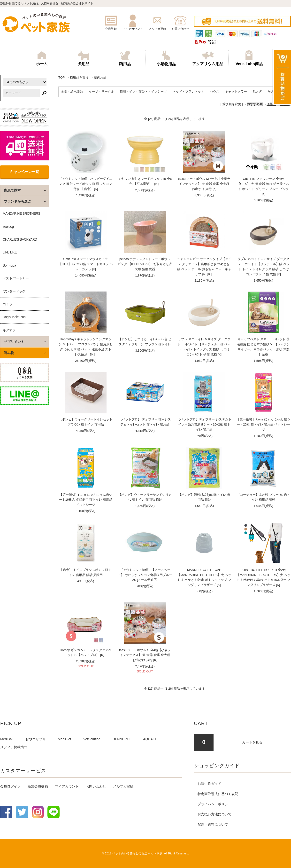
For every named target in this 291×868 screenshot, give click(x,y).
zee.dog (8, 227)
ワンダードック (14, 291)
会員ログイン (10, 786)
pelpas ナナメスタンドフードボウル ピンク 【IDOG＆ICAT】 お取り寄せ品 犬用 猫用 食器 (145, 264)
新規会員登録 (38, 786)
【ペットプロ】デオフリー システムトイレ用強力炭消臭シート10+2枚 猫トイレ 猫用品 (204, 424)
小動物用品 (166, 58)
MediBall (7, 739)
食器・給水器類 (72, 91)
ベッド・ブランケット (188, 91)
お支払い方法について (214, 814)
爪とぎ (257, 91)
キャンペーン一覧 (24, 172)
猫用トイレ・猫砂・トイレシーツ (143, 91)
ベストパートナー (16, 278)
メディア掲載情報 (14, 747)
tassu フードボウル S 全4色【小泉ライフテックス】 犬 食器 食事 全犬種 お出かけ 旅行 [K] (145, 655)
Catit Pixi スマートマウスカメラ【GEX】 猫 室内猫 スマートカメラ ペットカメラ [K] (86, 264)
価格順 (271, 104)
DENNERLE (122, 739)
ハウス (215, 91)
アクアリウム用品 (208, 58)
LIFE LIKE (10, 252)
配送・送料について (213, 824)
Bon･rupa (9, 265)
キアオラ (9, 330)
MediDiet (65, 739)
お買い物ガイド (209, 784)
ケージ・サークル (101, 91)
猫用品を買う (79, 77)
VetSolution (92, 739)
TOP (61, 77)
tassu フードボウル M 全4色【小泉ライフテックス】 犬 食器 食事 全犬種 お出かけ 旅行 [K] (204, 184)
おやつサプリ (36, 739)
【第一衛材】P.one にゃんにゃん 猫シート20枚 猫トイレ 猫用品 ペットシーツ (263, 424)
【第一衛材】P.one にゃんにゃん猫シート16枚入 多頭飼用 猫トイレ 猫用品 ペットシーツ (86, 500)
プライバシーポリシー (214, 804)
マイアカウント (67, 786)
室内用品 (100, 77)
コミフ (8, 304)
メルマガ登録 (123, 786)
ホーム (42, 58)
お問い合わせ (96, 786)
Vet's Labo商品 (249, 58)
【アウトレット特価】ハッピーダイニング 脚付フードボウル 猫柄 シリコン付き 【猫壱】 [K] (86, 184)
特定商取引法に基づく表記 (218, 794)
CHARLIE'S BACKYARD (20, 239)
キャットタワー (236, 91)
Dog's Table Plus (14, 317)
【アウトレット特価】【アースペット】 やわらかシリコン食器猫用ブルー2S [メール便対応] (145, 575)
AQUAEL (150, 739)
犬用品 (84, 58)
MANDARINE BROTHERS (21, 213)
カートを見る (252, 742)
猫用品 (125, 58)
